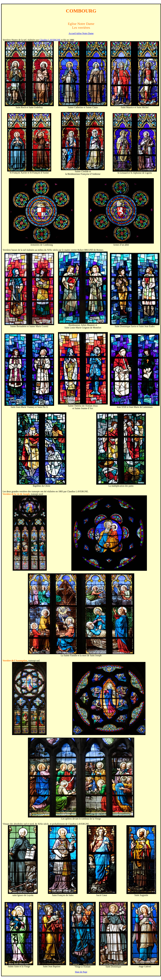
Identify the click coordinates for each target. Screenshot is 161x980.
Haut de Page (81, 972)
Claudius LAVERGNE (50, 40)
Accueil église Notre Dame (81, 33)
